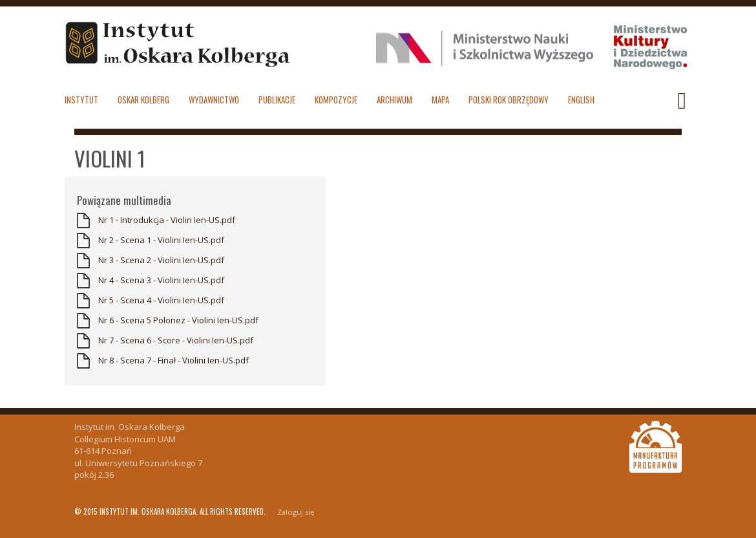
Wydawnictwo (214, 100)
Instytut (81, 100)
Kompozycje (336, 100)
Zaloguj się (296, 512)
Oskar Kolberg (143, 100)
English (581, 100)
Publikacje (277, 100)
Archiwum (394, 100)
